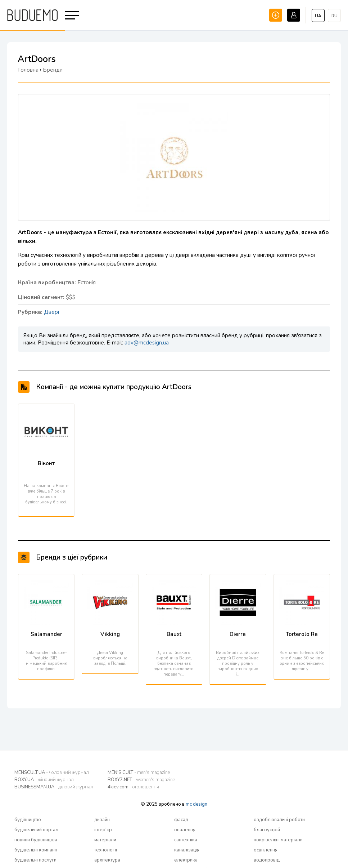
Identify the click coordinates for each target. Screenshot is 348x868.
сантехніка (186, 840)
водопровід (267, 860)
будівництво (28, 820)
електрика (186, 860)
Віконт (46, 463)
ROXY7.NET (141, 780)
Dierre (238, 634)
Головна (28, 70)
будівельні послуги (35, 860)
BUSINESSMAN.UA (54, 787)
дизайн (102, 820)
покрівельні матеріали (278, 840)
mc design (196, 804)
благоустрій (267, 830)
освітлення (266, 850)
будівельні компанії (36, 850)
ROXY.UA (44, 780)
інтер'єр (103, 830)
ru (335, 16)
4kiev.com (133, 787)
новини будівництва (36, 840)
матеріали (105, 840)
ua (318, 16)
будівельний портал (36, 830)
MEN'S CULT (139, 773)
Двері (51, 312)
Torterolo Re (302, 634)
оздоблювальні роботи (279, 820)
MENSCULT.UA (52, 773)
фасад (181, 820)
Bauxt (174, 634)
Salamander (46, 634)
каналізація (187, 850)
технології (106, 850)
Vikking (110, 634)
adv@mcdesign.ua (147, 343)
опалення (185, 830)
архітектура (107, 860)
